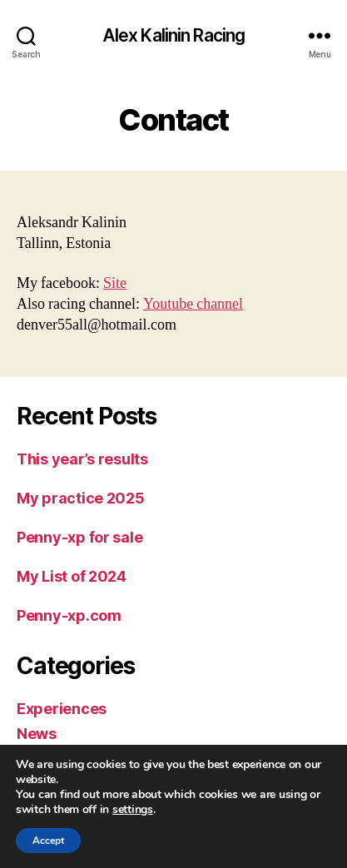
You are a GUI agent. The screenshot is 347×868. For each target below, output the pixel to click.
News (37, 734)
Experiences (62, 709)
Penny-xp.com (69, 615)
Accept (48, 841)
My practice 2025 (81, 498)
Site (115, 283)
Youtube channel (193, 304)
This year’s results (82, 459)
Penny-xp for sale (79, 537)
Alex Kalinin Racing (173, 35)
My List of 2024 (72, 576)
